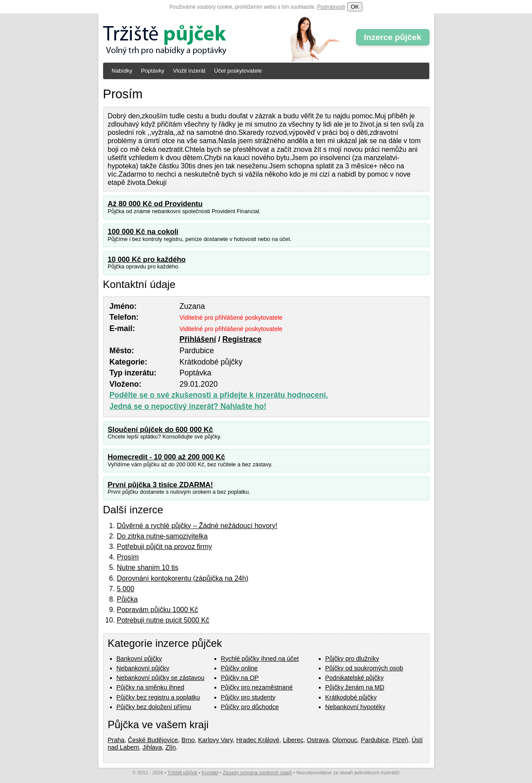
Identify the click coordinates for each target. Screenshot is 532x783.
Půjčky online (239, 668)
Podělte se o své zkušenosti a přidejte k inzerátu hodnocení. (219, 395)
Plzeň (400, 740)
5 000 (126, 589)
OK (355, 7)
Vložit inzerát (189, 71)
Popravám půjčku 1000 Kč (158, 610)
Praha (116, 740)
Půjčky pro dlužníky (352, 659)
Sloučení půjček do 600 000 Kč (161, 430)
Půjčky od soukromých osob (364, 668)
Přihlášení (197, 339)
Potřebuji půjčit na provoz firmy (165, 547)
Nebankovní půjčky (143, 668)
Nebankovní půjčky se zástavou (161, 678)
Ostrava (318, 740)
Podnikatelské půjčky (355, 678)
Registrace (242, 339)
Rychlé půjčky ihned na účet (260, 659)
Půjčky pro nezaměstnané (257, 687)
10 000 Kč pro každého (147, 259)
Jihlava (152, 747)
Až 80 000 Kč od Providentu (155, 204)
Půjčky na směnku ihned (151, 687)
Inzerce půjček (392, 37)
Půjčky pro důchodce (250, 707)
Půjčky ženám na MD (355, 687)
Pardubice (375, 740)
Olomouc (345, 740)
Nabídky (122, 71)
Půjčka (127, 599)
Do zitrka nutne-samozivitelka (162, 536)
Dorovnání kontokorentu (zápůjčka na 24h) (183, 578)
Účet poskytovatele (238, 71)
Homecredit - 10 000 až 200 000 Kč (167, 457)
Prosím (128, 557)
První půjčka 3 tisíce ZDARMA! (161, 485)
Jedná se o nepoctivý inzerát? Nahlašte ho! (188, 406)
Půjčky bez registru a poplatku (158, 697)
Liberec (293, 740)
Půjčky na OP (240, 678)
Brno (188, 740)
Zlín (171, 747)
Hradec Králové (258, 740)
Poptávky (152, 71)
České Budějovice (153, 740)
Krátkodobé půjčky (351, 697)
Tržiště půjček (182, 773)
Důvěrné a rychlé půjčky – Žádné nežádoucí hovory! (197, 526)
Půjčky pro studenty (248, 697)
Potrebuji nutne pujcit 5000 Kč (163, 620)
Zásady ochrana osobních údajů (257, 773)
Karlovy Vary (216, 740)
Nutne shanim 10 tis (148, 567)
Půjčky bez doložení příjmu (154, 707)
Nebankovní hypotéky (355, 707)
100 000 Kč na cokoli (143, 232)
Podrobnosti (331, 7)
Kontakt (210, 773)
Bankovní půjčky (139, 659)
